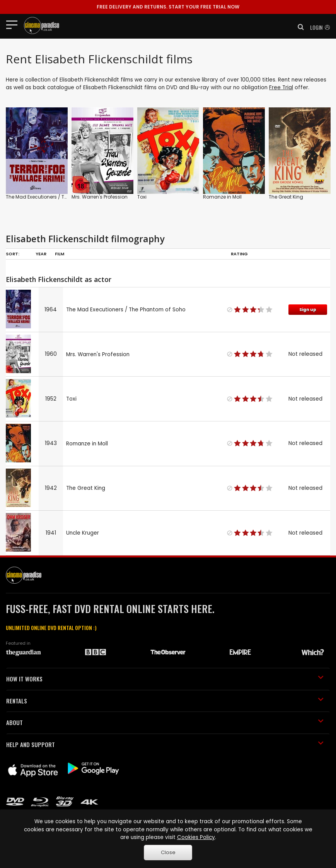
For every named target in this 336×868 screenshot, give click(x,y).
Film (60, 254)
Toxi (142, 197)
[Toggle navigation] (14, 24)
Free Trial (281, 87)
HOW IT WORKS (165, 679)
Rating (239, 254)
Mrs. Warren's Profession (100, 197)
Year (41, 254)
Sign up (308, 310)
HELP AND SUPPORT (165, 744)
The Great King (286, 197)
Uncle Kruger (83, 533)
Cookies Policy (196, 837)
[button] (298, 27)
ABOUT (165, 722)
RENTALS (165, 701)
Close (168, 852)
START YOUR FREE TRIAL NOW (168, 7)
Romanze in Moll (222, 197)
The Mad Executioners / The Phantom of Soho (59, 197)
